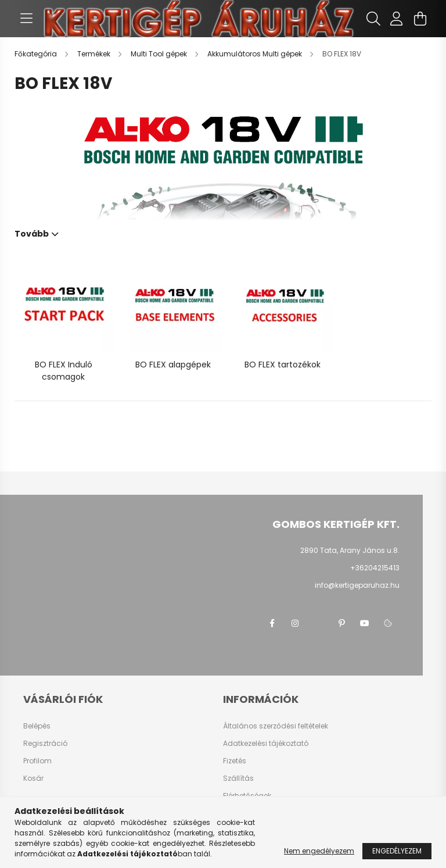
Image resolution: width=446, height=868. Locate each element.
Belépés (37, 726)
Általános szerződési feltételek (276, 726)
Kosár (33, 778)
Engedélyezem (397, 851)
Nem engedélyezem (319, 851)
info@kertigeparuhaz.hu (357, 585)
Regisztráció (45, 744)
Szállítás (238, 778)
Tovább (32, 233)
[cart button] (420, 19)
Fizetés (235, 761)
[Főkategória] (37, 54)
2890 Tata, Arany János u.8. (350, 550)
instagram (295, 623)
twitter (318, 623)
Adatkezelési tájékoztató (266, 744)
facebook (272, 623)
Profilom (37, 761)
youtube (365, 623)
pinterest (341, 623)
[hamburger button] (26, 19)
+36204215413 (375, 568)
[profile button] (397, 19)
